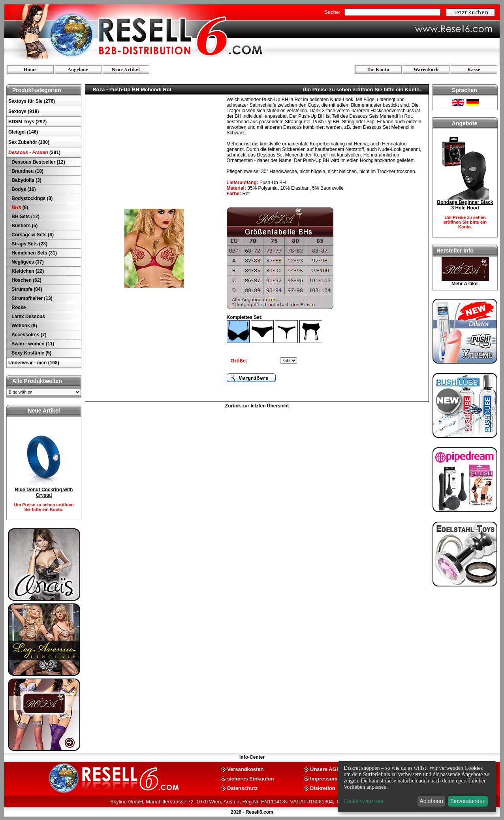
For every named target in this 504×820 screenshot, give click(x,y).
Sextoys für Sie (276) (32, 101)
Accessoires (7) (28, 335)
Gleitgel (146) (23, 132)
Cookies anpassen (363, 801)
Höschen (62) (26, 280)
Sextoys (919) (24, 111)
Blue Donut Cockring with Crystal (44, 492)
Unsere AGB (325, 769)
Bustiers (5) (24, 226)
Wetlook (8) (24, 326)
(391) (34, 153)
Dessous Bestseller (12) (38, 162)
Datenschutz (242, 788)
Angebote (78, 70)
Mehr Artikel (465, 284)
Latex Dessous (28, 317)
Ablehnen (432, 801)
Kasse (474, 70)
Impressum (324, 778)
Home (30, 70)
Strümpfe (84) (26, 289)
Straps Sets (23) (29, 244)
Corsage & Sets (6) (32, 235)
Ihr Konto (378, 70)
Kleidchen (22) (27, 271)
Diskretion (323, 788)
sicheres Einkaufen (251, 778)
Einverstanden (468, 801)
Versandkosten (245, 769)
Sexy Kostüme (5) (31, 353)
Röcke (18, 307)
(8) (19, 207)
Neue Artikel (126, 70)
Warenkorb (426, 70)
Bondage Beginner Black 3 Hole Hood (465, 205)
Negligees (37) (27, 262)
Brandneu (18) (27, 171)
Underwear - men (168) (34, 363)
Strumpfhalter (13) (31, 298)
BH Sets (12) (25, 217)
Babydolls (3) (26, 180)
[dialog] (417, 787)
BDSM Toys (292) (27, 122)
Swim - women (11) (32, 344)
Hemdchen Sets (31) (34, 253)
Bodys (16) (23, 189)
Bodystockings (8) (31, 198)
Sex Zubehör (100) (29, 142)
